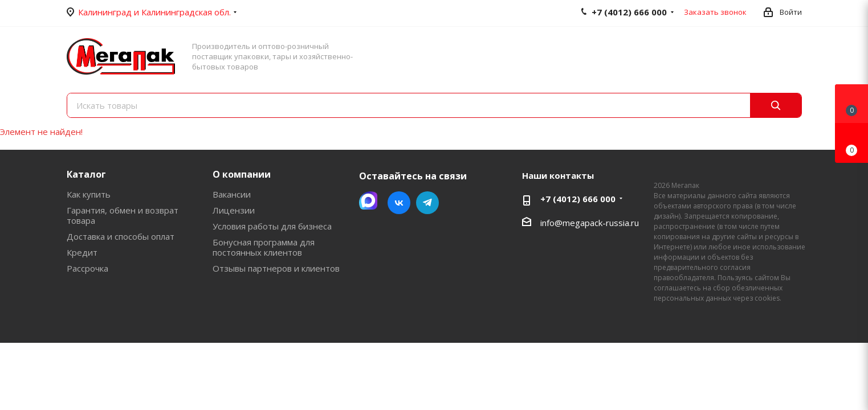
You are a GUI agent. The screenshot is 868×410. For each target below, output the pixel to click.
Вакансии (232, 194)
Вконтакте (399, 203)
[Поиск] (776, 105)
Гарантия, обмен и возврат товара (123, 215)
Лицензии (234, 210)
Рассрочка (87, 268)
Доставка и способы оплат (121, 236)
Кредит (82, 252)
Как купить (89, 194)
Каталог (86, 174)
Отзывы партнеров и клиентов (276, 268)
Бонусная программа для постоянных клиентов (264, 247)
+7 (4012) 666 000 (578, 199)
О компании (242, 174)
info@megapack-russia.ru (590, 223)
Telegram (427, 203)
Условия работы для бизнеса (272, 226)
